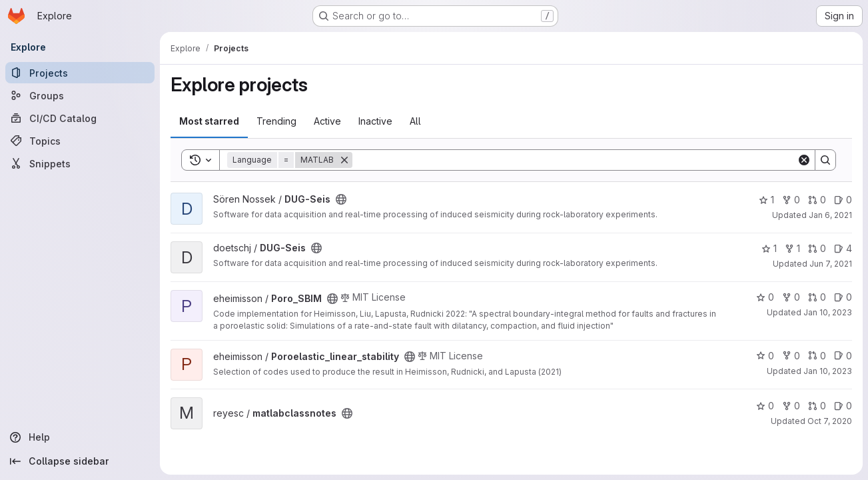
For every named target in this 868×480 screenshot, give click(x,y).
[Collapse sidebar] (80, 461)
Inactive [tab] (375, 121)
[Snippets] (80, 163)
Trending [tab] (276, 121)
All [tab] (415, 121)
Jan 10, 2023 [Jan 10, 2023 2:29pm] (828, 312)
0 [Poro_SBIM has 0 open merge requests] (817, 297)
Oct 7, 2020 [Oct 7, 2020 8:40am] (830, 421)
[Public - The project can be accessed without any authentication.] (341, 199)
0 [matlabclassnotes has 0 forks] (791, 406)
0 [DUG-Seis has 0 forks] (791, 200)
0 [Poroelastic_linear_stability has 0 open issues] (843, 356)
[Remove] (344, 160)
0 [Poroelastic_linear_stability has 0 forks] (791, 356)
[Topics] (80, 141)
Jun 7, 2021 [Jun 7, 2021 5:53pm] (831, 264)
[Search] (575, 160)
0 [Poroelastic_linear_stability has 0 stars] (765, 356)
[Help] (80, 437)
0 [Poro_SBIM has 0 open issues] (843, 297)
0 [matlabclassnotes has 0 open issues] (843, 406)
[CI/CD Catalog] (80, 118)
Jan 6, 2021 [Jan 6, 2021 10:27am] (830, 215)
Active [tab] (327, 121)
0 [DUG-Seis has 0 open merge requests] (817, 200)
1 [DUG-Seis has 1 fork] (792, 248)
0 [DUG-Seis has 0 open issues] (843, 200)
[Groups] (80, 95)
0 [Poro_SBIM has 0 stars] (765, 297)
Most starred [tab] (209, 121)
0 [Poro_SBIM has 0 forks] (791, 297)
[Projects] (80, 73)
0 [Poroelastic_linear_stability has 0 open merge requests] (817, 356)
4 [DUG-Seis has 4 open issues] (843, 248)
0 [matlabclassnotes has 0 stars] (765, 406)
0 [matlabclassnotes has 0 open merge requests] (817, 406)
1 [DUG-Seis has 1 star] (766, 200)
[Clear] (804, 160)
